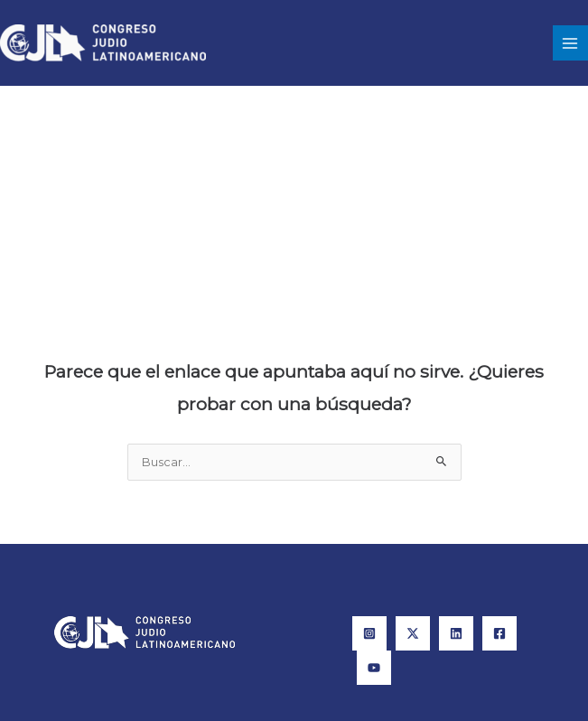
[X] (413, 633)
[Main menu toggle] (570, 43)
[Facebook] (499, 633)
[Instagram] (369, 633)
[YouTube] (374, 668)
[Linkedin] (456, 633)
